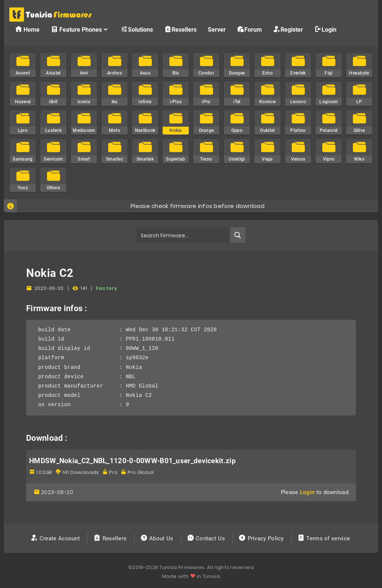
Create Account (56, 538)
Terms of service (324, 538)
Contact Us (207, 538)
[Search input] (183, 235)
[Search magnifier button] (238, 235)
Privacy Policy (262, 538)
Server (217, 30)
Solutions (137, 29)
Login (325, 29)
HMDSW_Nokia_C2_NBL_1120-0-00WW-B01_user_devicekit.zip (132, 461)
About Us (158, 538)
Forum (249, 29)
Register (288, 29)
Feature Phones (80, 29)
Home (27, 29)
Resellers (180, 29)
